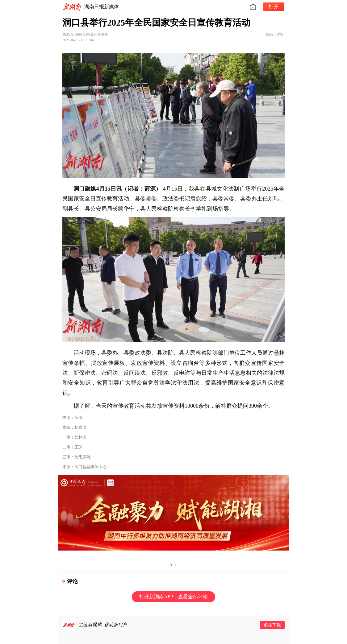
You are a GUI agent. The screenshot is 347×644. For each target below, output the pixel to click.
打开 (274, 7)
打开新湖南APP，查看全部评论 (173, 597)
